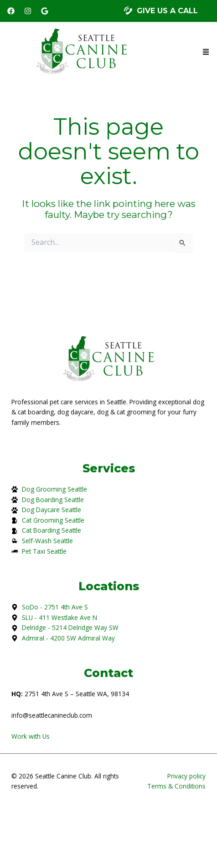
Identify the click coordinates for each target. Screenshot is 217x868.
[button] (161, 11)
